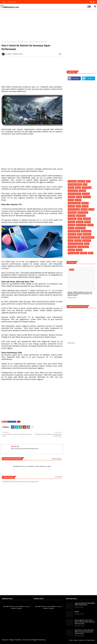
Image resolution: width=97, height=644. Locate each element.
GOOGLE (88, 219)
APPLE (79, 200)
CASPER (83, 191)
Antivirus (88, 197)
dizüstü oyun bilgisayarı (76, 244)
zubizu (72, 228)
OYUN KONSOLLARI (75, 194)
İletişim (77, 612)
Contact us (82, 640)
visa (87, 244)
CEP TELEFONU (12, 422)
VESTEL (72, 206)
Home (71, 640)
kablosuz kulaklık (75, 209)
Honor (72, 188)
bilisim (14, 446)
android (84, 253)
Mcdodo (72, 222)
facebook (76, 78)
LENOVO (87, 194)
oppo (79, 188)
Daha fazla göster (57, 459)
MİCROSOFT (82, 216)
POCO (88, 222)
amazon (80, 222)
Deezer (78, 241)
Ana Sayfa (5, 42)
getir (71, 241)
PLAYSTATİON (83, 212)
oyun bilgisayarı (74, 253)
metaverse (87, 241)
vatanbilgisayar (84, 247)
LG (89, 181)
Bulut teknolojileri (75, 237)
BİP (80, 219)
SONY (80, 197)
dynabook (88, 234)
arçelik (80, 250)
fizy (80, 234)
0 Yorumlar (58, 477)
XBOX (91, 225)
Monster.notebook (75, 203)
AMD (92, 209)
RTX (91, 253)
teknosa (72, 197)
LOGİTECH (73, 219)
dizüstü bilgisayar (75, 231)
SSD (79, 206)
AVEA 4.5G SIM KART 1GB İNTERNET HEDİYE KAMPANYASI (85, 604)
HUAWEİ (82, 181)
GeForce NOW (82, 225)
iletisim (4, 2)
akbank (85, 209)
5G (86, 184)
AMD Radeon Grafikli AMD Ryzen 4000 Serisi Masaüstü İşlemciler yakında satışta (84, 632)
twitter (90, 78)
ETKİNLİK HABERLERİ (75, 184)
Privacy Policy (90, 640)
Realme (86, 203)
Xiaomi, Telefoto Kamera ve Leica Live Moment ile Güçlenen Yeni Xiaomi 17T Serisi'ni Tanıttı (80, 294)
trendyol (72, 216)
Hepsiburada (74, 191)
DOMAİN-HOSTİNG (88, 237)
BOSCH (72, 250)
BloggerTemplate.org (39, 640)
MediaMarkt (87, 188)
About (76, 640)
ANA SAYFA (71, 343)
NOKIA (86, 206)
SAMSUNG (73, 181)
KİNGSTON (73, 212)
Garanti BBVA (81, 228)
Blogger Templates (15, 640)
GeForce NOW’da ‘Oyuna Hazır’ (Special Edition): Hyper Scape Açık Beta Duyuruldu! (85, 622)
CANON (72, 225)
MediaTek (73, 234)
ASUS (72, 200)
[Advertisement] (48, 24)
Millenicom (73, 247)
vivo (10, 42)
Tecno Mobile (87, 231)
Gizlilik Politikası (12, 2)
